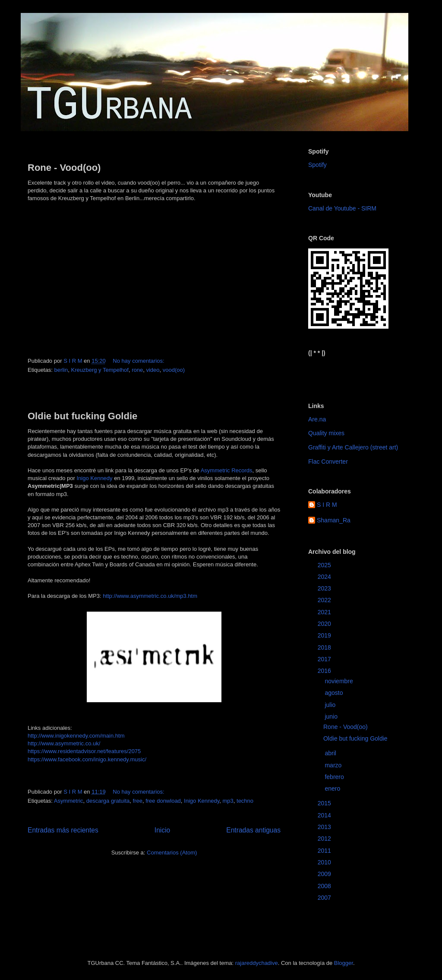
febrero (335, 777)
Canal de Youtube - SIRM (342, 208)
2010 (325, 862)
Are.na (317, 419)
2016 (325, 671)
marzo (334, 765)
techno (245, 801)
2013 (325, 827)
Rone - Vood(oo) (64, 168)
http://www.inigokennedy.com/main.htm (76, 736)
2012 (325, 839)
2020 (325, 624)
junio (332, 716)
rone (137, 370)
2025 (325, 565)
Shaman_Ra (334, 520)
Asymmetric (69, 801)
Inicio (162, 830)
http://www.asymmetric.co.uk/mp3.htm (150, 596)
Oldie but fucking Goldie (82, 416)
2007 (325, 898)
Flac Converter (328, 462)
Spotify (317, 165)
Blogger (344, 963)
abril (331, 753)
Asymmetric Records (227, 470)
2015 (325, 803)
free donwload (163, 801)
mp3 (228, 801)
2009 (325, 874)
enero (333, 788)
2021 (325, 612)
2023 (325, 588)
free (138, 801)
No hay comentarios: (139, 361)
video (153, 370)
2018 (325, 647)
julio (331, 705)
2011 (325, 851)
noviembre (339, 681)
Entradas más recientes (63, 830)
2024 (325, 577)
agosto (335, 693)
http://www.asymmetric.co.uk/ (64, 743)
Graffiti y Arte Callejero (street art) (353, 447)
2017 (325, 659)
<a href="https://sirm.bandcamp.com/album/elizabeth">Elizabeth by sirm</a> (351, 372)
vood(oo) (174, 370)
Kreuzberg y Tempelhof (99, 370)
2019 (325, 635)
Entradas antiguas (253, 830)
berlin (61, 370)
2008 (325, 886)
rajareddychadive (257, 963)
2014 (325, 815)
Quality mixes (326, 433)
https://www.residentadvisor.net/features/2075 (84, 751)
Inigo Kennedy (94, 478)
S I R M (327, 505)
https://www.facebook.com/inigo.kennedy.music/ (87, 759)
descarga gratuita (108, 801)
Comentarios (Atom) (172, 853)
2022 (325, 600)
